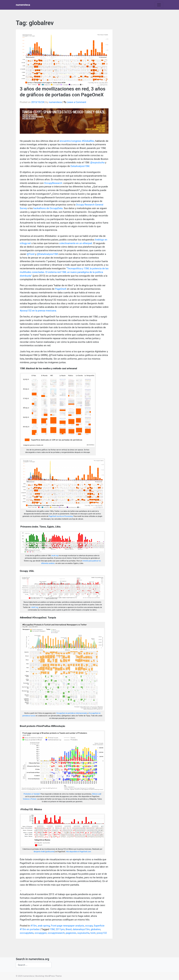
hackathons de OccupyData (48, 208)
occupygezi (41, 933)
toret (93, 933)
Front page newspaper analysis (67, 926)
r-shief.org (34, 607)
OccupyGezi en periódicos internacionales (72, 713)
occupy (89, 926)
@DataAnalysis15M (47, 254)
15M (52, 929)
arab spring (44, 926)
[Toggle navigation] (159, 5)
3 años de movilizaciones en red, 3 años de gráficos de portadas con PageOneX (63, 92)
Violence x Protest (30, 799)
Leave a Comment (77, 102)
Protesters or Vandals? (32, 794)
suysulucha (83, 933)
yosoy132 (102, 933)
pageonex (71, 933)
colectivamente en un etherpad (76, 243)
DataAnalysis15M (80, 166)
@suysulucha (97, 163)
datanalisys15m (81, 929)
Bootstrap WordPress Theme (49, 976)
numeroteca (23, 5)
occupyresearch (56, 933)
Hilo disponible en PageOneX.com (78, 852)
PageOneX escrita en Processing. (61, 516)
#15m (34, 926)
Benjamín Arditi (39, 852)
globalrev (96, 929)
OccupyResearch (53, 183)
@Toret (31, 254)
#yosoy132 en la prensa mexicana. (38, 311)
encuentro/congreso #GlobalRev (77, 141)
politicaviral (50, 852)
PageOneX (61, 289)
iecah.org (55, 556)
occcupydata (27, 933)
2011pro (60, 929)
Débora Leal (96, 794)
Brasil (69, 929)
